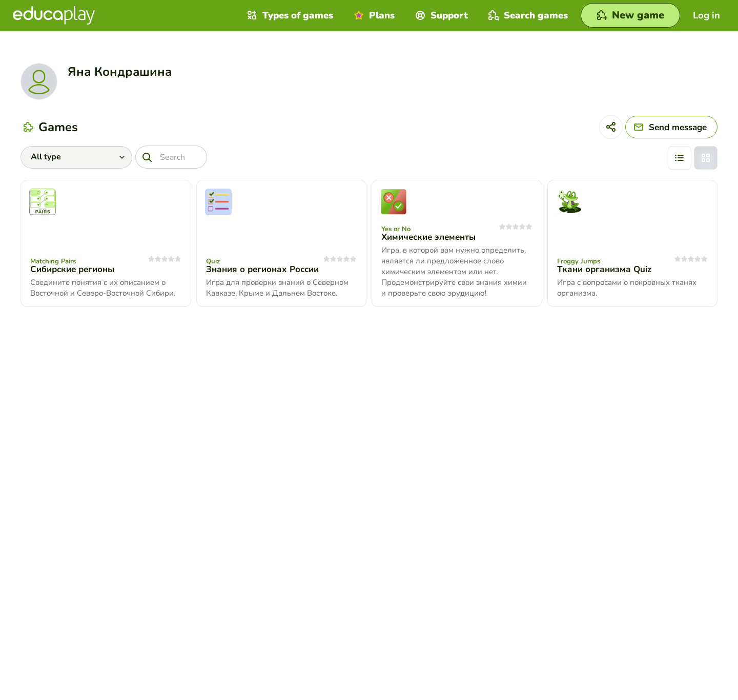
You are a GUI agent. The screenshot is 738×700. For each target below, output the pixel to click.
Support (440, 15)
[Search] (171, 157)
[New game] (630, 15)
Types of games (289, 15)
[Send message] (671, 127)
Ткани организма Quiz (604, 269)
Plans (373, 15)
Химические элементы (428, 237)
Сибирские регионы (72, 269)
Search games (527, 15)
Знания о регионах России (262, 269)
